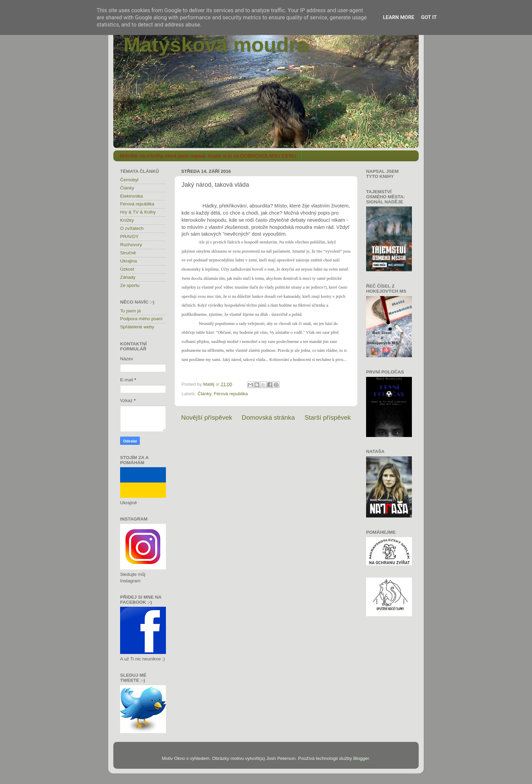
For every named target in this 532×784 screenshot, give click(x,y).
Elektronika (131, 196)
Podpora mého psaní (141, 319)
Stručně (128, 253)
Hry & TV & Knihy (138, 212)
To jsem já (130, 311)
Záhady (128, 277)
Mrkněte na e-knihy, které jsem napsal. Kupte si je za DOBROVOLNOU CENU (208, 156)
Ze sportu (130, 285)
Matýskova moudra (216, 45)
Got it (429, 17)
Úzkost (127, 269)
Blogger (361, 758)
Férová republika (231, 394)
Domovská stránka (268, 417)
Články (204, 394)
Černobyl (129, 180)
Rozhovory (131, 245)
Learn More (399, 17)
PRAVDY (129, 236)
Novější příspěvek (207, 417)
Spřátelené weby (137, 327)
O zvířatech (132, 228)
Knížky (127, 220)
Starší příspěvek (328, 417)
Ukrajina (129, 261)
